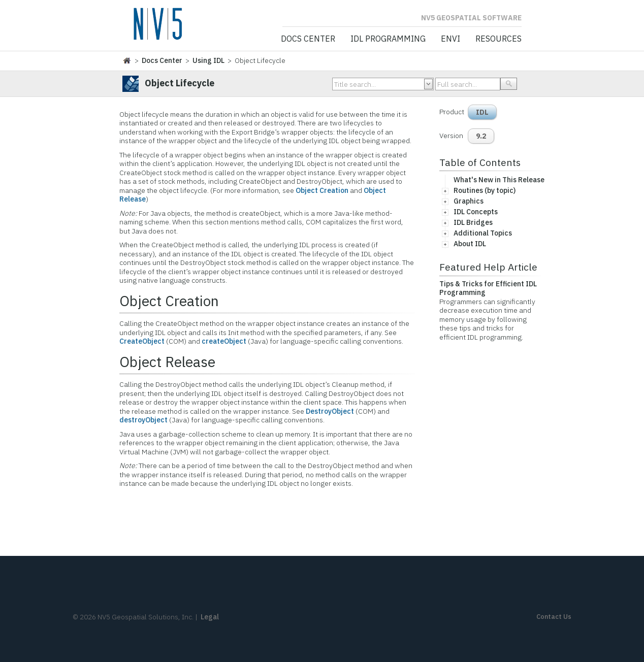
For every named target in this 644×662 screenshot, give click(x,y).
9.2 (481, 136)
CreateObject (142, 341)
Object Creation (322, 190)
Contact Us (554, 617)
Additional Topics (483, 233)
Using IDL (208, 60)
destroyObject (143, 420)
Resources (498, 39)
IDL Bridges (473, 222)
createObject (224, 341)
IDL (482, 112)
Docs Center (308, 39)
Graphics (469, 201)
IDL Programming (388, 39)
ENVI (450, 39)
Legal (210, 617)
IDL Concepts (476, 212)
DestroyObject (330, 411)
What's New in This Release (499, 180)
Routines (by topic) (485, 190)
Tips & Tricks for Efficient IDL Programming (488, 288)
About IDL (470, 244)
